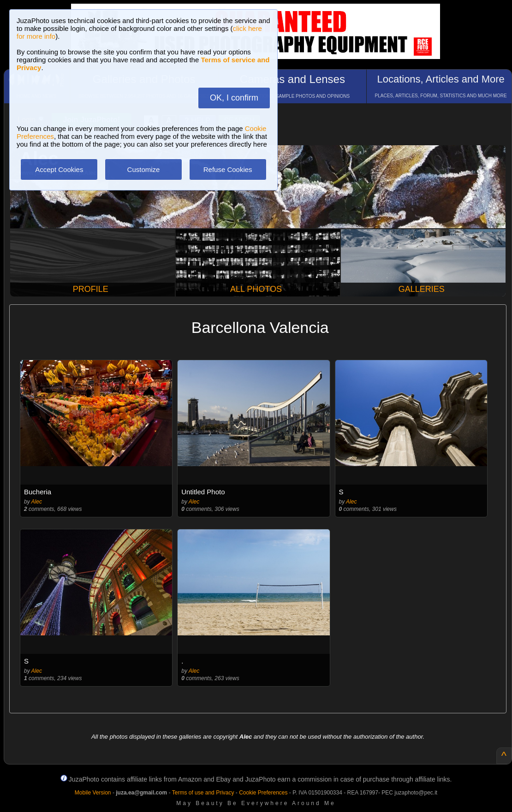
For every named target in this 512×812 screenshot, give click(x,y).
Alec (37, 502)
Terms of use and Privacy (203, 793)
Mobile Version (93, 793)
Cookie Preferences (263, 793)
